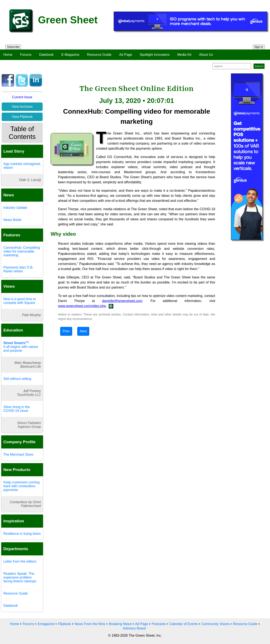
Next (83, 331)
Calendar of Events (184, 624)
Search (259, 66)
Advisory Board (134, 628)
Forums (26, 55)
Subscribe (13, 47)
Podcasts (159, 624)
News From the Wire (90, 624)
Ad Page (126, 55)
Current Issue (22, 97)
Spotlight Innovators (155, 55)
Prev (66, 331)
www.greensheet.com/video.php (82, 306)
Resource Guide (99, 55)
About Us (206, 55)
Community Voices (215, 624)
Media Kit (184, 55)
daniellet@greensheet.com (122, 301)
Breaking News (120, 624)
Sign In (259, 47)
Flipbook (64, 624)
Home (8, 55)
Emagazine (46, 624)
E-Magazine (70, 55)
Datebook (47, 55)
